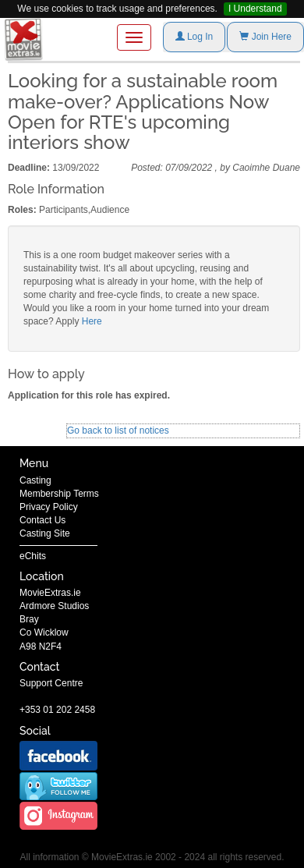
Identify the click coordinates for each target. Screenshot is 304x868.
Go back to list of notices (118, 430)
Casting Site (45, 533)
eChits (33, 556)
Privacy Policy (49, 507)
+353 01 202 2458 (57, 710)
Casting (35, 480)
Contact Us (42, 520)
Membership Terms (59, 494)
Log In (194, 37)
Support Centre (51, 683)
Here (92, 321)
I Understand (255, 9)
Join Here (265, 37)
